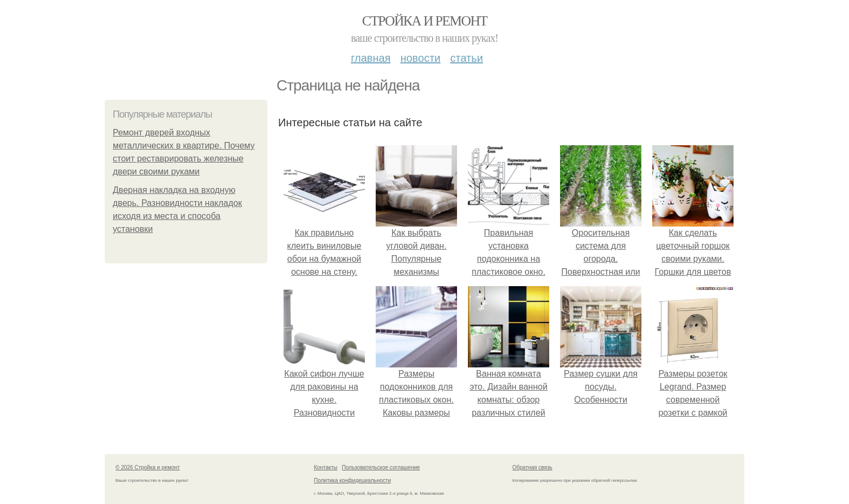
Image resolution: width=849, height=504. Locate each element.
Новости (420, 58)
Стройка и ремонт (425, 21)
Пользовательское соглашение (381, 467)
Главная (371, 58)
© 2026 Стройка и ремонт (148, 467)
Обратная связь (532, 467)
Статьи (466, 58)
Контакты (326, 467)
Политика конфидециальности (352, 480)
